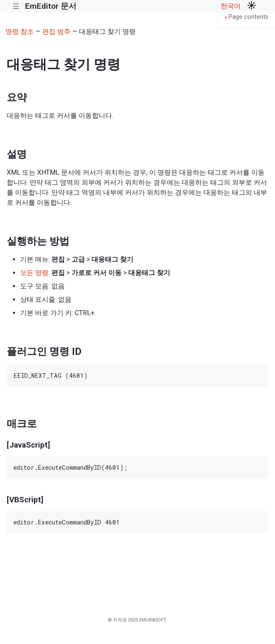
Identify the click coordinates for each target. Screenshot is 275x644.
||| (16, 6)
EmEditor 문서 (51, 6)
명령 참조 (20, 32)
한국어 (231, 6)
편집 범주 (56, 32)
